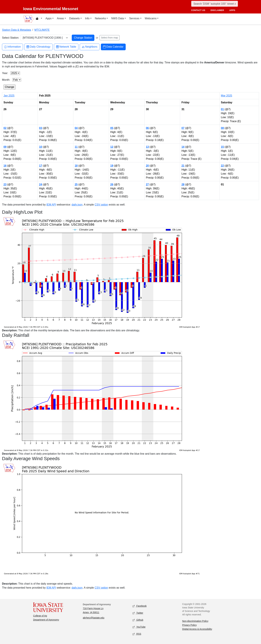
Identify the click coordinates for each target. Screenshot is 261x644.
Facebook (140, 606)
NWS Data (118, 18)
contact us (198, 10)
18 (76, 166)
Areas (60, 18)
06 (147, 128)
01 (222, 109)
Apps (48, 18)
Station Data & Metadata (16, 30)
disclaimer (217, 10)
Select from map (110, 38)
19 (112, 166)
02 (5, 128)
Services (134, 18)
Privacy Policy (190, 625)
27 (147, 184)
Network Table (66, 47)
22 (222, 166)
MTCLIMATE (42, 30)
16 (5, 166)
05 (112, 128)
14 (183, 147)
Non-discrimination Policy (195, 621)
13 (147, 147)
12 (112, 147)
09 (5, 147)
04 (76, 128)
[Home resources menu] (39, 19)
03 (41, 128)
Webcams (151, 18)
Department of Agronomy (46, 620)
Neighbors (90, 47)
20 (147, 166)
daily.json (77, 205)
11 (76, 147)
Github (138, 620)
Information (12, 47)
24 (41, 184)
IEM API (51, 205)
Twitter (138, 613)
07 (183, 128)
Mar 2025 (227, 96)
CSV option (101, 205)
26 (112, 184)
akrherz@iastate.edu (94, 618)
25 (76, 184)
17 (41, 166)
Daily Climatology (38, 47)
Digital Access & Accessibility (197, 629)
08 (222, 128)
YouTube (139, 627)
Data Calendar (113, 47)
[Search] (215, 4)
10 (41, 147)
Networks (100, 18)
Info (87, 18)
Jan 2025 (9, 96)
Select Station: (11, 38)
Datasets (74, 18)
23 (5, 184)
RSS (137, 634)
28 (183, 184)
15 (222, 147)
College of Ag (40, 616)
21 (183, 166)
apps (232, 10)
